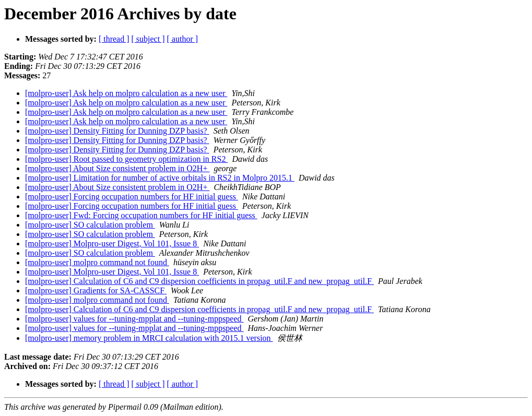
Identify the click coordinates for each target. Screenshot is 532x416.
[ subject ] (148, 39)
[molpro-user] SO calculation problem (90, 225)
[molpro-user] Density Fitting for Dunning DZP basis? (117, 131)
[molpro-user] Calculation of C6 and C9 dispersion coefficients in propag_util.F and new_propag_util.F (199, 281)
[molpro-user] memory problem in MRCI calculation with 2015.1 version (149, 338)
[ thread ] (114, 39)
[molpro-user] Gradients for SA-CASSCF (96, 290)
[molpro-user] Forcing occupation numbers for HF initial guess (132, 197)
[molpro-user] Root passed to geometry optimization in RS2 (126, 159)
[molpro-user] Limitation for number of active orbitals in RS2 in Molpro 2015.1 (160, 178)
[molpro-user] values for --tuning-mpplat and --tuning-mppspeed (134, 319)
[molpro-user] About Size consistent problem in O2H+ (117, 168)
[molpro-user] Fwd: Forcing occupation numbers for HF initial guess (141, 215)
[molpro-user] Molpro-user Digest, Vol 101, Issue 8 (112, 243)
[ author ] (183, 39)
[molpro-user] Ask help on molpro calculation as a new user (126, 93)
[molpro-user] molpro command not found (97, 262)
